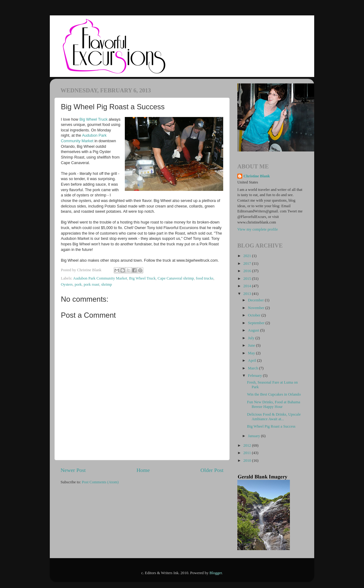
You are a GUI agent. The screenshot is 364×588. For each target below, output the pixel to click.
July (252, 338)
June (252, 345)
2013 (247, 294)
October (255, 315)
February (256, 376)
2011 (247, 453)
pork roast (91, 284)
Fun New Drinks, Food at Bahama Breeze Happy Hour (273, 404)
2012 (247, 445)
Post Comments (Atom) (100, 482)
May (252, 353)
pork (78, 284)
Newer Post (73, 470)
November (257, 308)
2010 (247, 461)
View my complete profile (258, 229)
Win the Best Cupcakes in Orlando (274, 394)
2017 (247, 264)
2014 (247, 286)
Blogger (216, 573)
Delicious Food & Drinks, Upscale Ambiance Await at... (274, 417)
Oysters (67, 284)
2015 (247, 279)
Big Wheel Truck (93, 119)
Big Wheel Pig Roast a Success (271, 426)
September (257, 323)
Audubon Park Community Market (100, 278)
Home (143, 470)
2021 (247, 256)
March (254, 368)
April (253, 360)
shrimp (107, 284)
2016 (247, 271)
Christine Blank (257, 176)
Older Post (212, 470)
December (257, 300)
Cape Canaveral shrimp (176, 278)
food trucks (205, 278)
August (254, 330)
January (255, 436)
